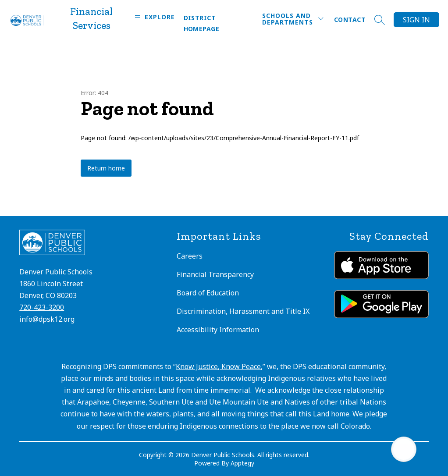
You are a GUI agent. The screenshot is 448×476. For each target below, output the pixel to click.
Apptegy (242, 463)
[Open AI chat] (404, 449)
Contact (350, 20)
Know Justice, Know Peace (218, 366)
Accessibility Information (218, 330)
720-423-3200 (42, 307)
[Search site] (380, 20)
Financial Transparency (215, 274)
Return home (106, 168)
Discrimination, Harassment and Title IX (243, 311)
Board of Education (208, 293)
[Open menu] (154, 17)
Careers (190, 256)
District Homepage (201, 23)
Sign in (416, 20)
